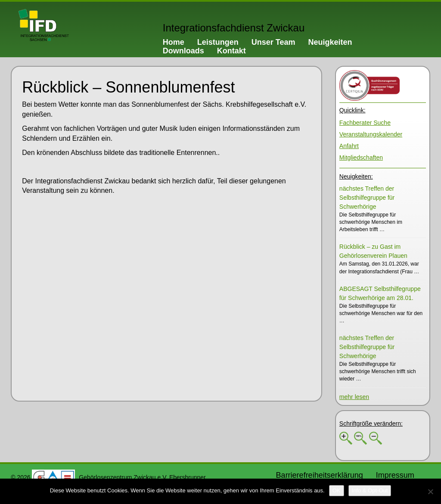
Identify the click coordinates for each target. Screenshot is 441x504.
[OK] (337, 491)
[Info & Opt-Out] (370, 491)
